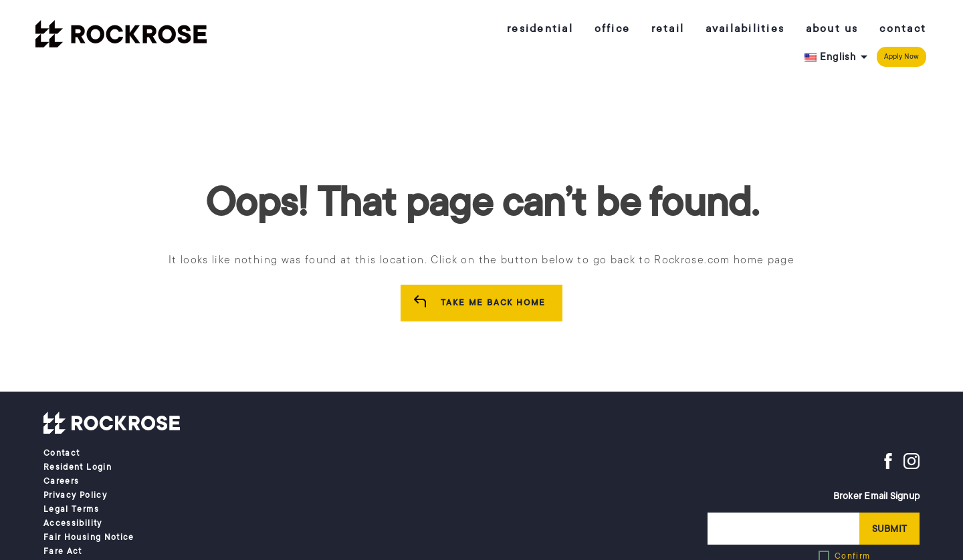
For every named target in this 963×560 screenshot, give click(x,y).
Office (613, 29)
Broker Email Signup (876, 496)
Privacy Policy (75, 495)
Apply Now (901, 56)
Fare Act (63, 551)
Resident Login (78, 467)
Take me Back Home (494, 303)
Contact (903, 29)
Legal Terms (71, 509)
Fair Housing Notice (89, 537)
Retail (668, 29)
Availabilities (745, 29)
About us (832, 29)
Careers (61, 481)
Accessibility (73, 523)
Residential (540, 29)
